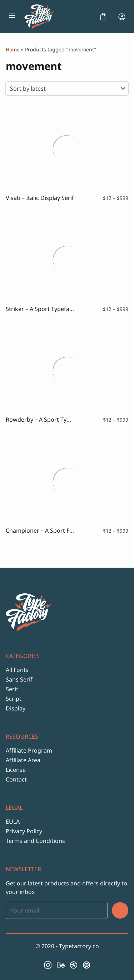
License (16, 770)
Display (16, 708)
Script (14, 699)
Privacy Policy (24, 831)
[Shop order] (67, 89)
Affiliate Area (23, 760)
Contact (16, 779)
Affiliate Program (29, 750)
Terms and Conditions (35, 841)
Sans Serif (19, 679)
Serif (12, 689)
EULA (13, 821)
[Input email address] (57, 910)
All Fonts (17, 670)
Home (13, 49)
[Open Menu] (12, 17)
